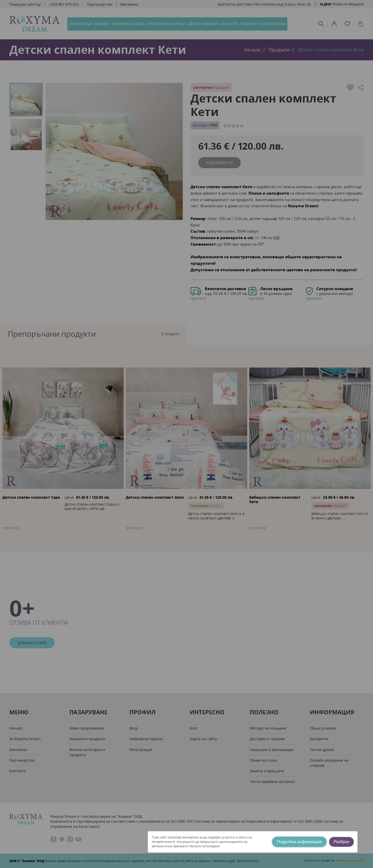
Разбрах (342, 842)
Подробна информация (299, 842)
